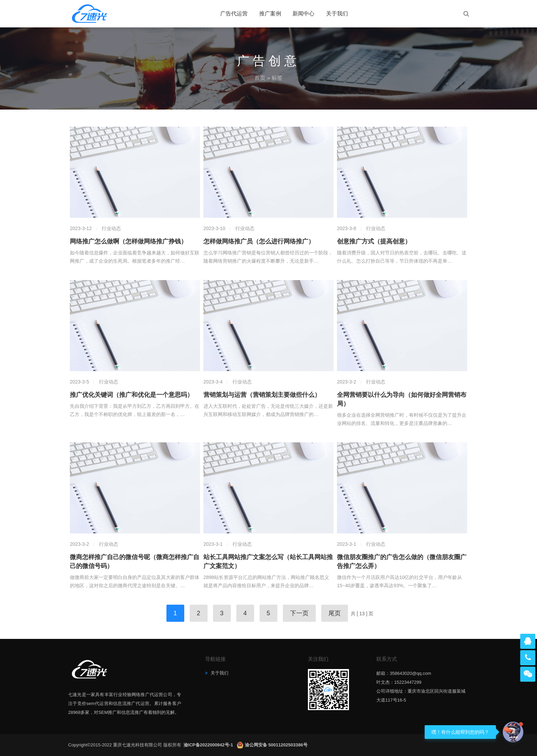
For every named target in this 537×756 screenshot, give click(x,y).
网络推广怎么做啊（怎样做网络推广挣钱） (128, 241)
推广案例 (270, 14)
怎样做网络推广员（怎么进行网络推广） (259, 241)
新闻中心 (303, 14)
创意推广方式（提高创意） (374, 241)
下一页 (299, 613)
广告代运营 (234, 14)
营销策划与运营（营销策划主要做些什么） (262, 395)
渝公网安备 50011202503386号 (276, 745)
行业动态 (111, 228)
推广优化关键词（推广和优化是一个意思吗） (132, 395)
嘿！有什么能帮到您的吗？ (460, 732)
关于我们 (337, 14)
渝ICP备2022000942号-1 (209, 745)
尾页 (335, 613)
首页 (260, 78)
